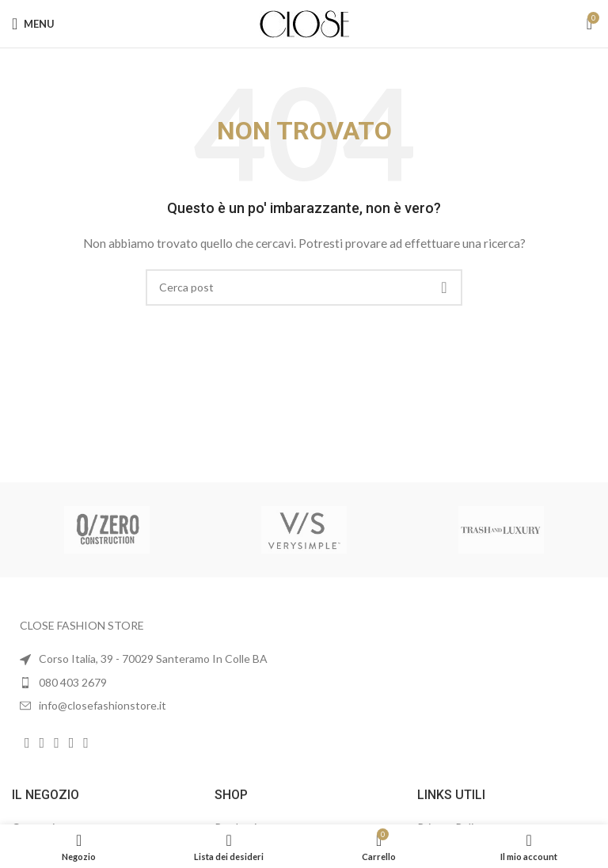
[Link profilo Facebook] (27, 743)
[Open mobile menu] (33, 24)
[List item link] (152, 683)
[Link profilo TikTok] (86, 743)
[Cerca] (304, 287)
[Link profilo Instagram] (42, 743)
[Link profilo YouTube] (57, 743)
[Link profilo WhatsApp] (72, 743)
